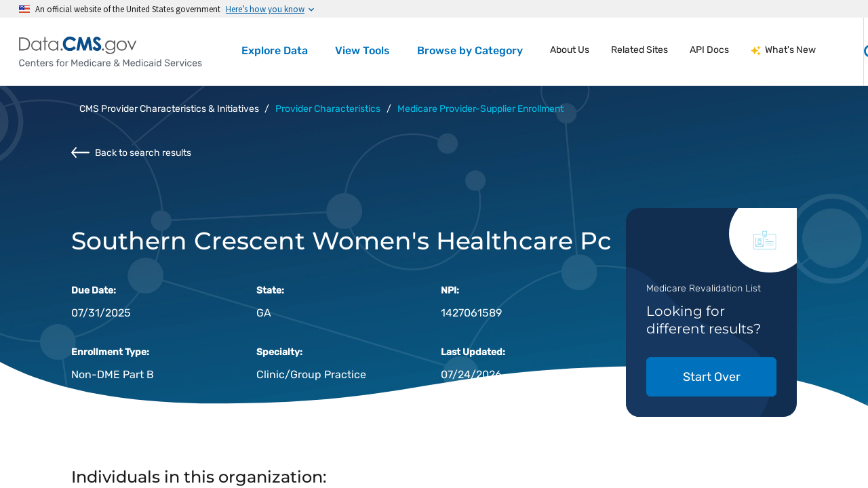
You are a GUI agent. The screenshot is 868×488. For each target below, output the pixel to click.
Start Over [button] (712, 377)
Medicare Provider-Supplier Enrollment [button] (480, 109)
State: (270, 290)
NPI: (450, 290)
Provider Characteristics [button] (328, 109)
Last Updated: (473, 352)
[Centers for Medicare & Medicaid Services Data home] (111, 52)
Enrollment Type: (110, 352)
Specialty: (279, 352)
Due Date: (94, 290)
